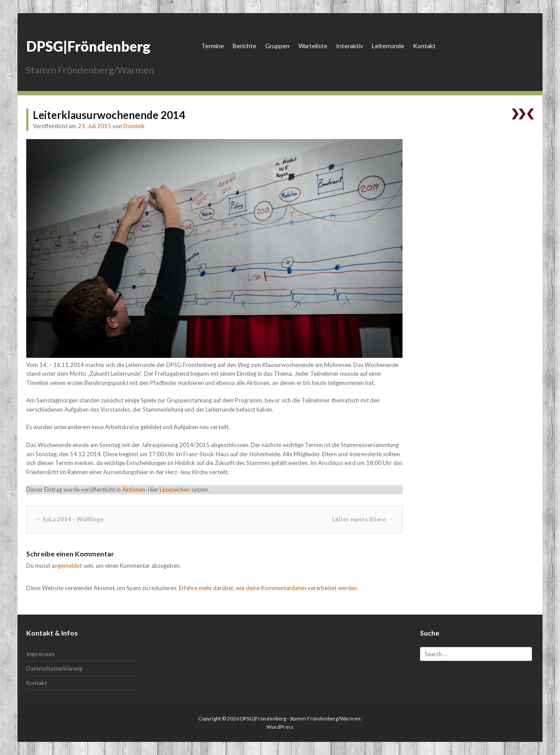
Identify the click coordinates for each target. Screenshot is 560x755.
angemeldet (67, 566)
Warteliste (313, 46)
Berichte (245, 46)
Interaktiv (350, 46)
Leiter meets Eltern (363, 519)
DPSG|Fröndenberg (88, 46)
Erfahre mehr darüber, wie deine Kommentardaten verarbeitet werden (268, 588)
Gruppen (277, 46)
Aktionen (134, 489)
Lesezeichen (175, 489)
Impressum (40, 654)
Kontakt (424, 46)
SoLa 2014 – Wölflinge (70, 519)
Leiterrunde (388, 46)
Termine (213, 46)
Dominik (134, 126)
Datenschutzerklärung (54, 668)
